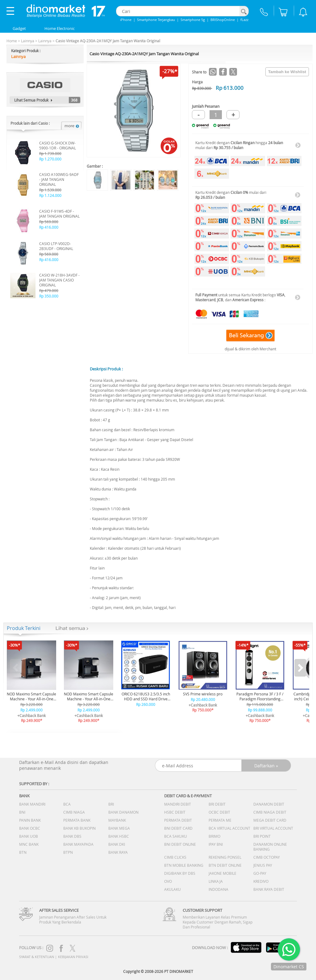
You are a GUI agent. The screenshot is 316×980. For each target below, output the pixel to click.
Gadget (19, 28)
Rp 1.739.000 (50, 153)
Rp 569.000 (49, 222)
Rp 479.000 (49, 290)
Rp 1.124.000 (50, 195)
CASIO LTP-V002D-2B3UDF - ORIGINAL (56, 246)
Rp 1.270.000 (50, 159)
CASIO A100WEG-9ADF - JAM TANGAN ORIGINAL (59, 179)
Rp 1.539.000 (50, 190)
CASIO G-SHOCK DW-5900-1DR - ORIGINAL (58, 145)
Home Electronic (60, 28)
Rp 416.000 (49, 227)
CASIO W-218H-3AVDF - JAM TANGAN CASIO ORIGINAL (59, 280)
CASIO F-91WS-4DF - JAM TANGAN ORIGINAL (59, 214)
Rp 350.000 (49, 296)
